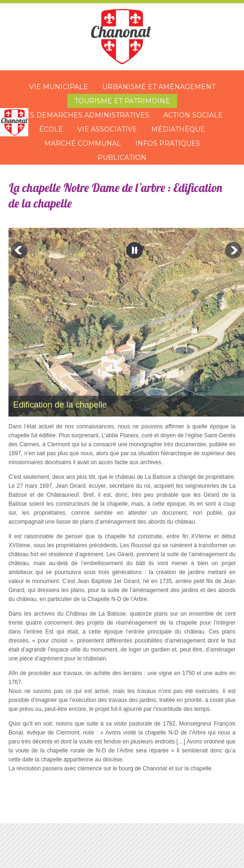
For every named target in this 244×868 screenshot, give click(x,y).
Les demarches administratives (85, 115)
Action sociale (193, 115)
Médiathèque (178, 129)
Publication (122, 158)
